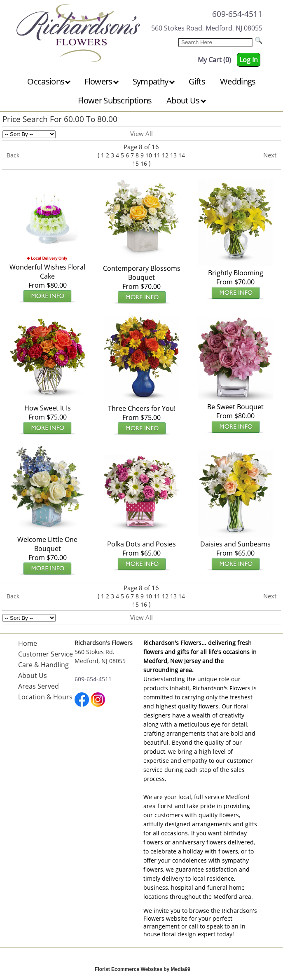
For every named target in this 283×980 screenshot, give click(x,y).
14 (182, 155)
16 (144, 163)
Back (13, 155)
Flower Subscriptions (115, 100)
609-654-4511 (237, 14)
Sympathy (154, 81)
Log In (249, 60)
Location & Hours (45, 697)
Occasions (49, 81)
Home (28, 643)
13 (173, 155)
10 (149, 155)
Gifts (197, 81)
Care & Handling (43, 665)
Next (270, 155)
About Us (186, 100)
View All (141, 134)
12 (165, 155)
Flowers (101, 81)
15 (136, 163)
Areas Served (39, 686)
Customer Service (46, 654)
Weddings (238, 81)
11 (157, 155)
